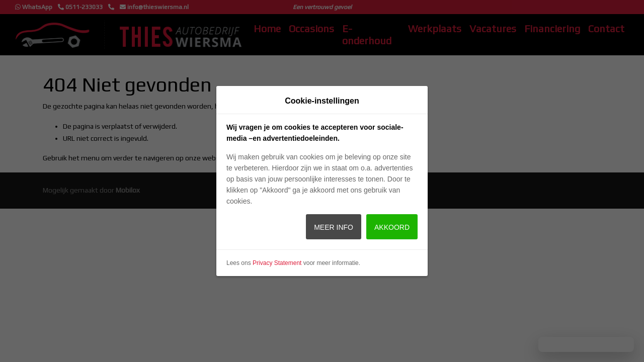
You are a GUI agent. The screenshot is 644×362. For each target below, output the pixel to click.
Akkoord (392, 227)
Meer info (334, 227)
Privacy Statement (277, 263)
